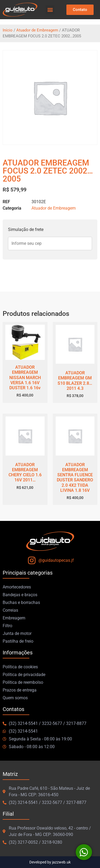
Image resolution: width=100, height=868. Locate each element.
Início (8, 30)
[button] (50, 10)
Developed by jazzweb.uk (50, 862)
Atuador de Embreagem (37, 30)
